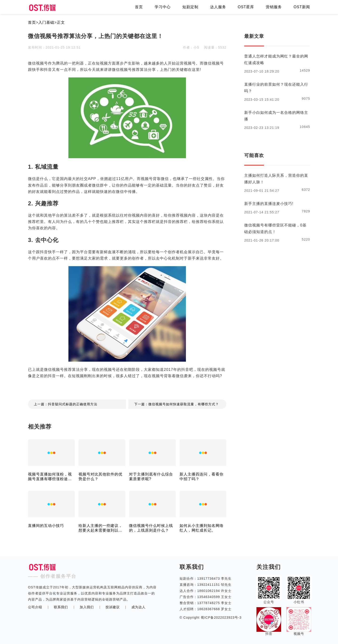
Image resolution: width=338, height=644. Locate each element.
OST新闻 (302, 7)
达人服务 (218, 7)
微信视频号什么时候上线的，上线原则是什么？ (151, 528)
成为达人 (138, 607)
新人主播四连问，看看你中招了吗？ (202, 477)
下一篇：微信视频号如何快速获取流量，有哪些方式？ (177, 404)
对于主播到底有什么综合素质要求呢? (151, 477)
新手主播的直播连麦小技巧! (269, 204)
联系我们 (61, 607)
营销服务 (274, 7)
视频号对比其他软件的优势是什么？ (100, 477)
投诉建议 (113, 607)
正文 (61, 22)
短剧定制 (190, 7)
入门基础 (46, 22)
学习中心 (163, 7)
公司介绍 (35, 607)
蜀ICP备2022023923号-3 (221, 617)
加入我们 (87, 607)
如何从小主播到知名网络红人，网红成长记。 (202, 528)
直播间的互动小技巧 (46, 526)
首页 (139, 7)
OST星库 (246, 7)
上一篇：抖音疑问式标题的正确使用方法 (66, 404)
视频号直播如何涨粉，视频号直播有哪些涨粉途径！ (50, 477)
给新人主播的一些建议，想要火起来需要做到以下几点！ (100, 528)
